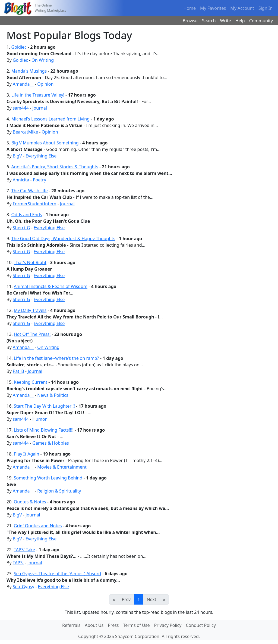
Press (113, 625)
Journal (40, 108)
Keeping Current (31, 382)
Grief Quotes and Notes (38, 526)
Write (226, 21)
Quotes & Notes (30, 502)
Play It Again (27, 454)
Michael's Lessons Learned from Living (51, 119)
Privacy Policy (168, 625)
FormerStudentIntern (35, 204)
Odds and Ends (27, 215)
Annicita (21, 180)
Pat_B (18, 371)
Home (190, 8)
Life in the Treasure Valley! (38, 95)
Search (209, 21)
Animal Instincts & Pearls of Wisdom (51, 286)
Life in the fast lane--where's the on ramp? (56, 358)
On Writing (43, 60)
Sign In (266, 8)
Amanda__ (23, 84)
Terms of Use (137, 625)
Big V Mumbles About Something (45, 143)
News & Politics (53, 395)
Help (240, 21)
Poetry (40, 180)
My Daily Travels (30, 310)
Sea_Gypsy (23, 587)
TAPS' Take (24, 550)
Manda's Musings (29, 71)
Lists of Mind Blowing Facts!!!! (44, 430)
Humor (40, 419)
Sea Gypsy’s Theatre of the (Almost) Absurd (57, 574)
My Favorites (213, 8)
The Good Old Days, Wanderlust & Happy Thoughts (63, 239)
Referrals (71, 625)
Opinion (45, 84)
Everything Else (41, 156)
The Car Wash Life (30, 191)
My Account (242, 8)
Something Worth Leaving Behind (48, 478)
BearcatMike (25, 132)
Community (261, 21)
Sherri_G (21, 228)
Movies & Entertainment (62, 467)
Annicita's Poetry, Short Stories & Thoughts (55, 167)
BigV (17, 156)
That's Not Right (30, 262)
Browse (190, 21)
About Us (94, 625)
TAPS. (18, 563)
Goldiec (19, 47)
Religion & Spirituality (59, 491)
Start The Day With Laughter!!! (45, 406)
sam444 (21, 108)
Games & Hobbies (50, 443)
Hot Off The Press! (32, 334)
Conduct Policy (201, 625)
